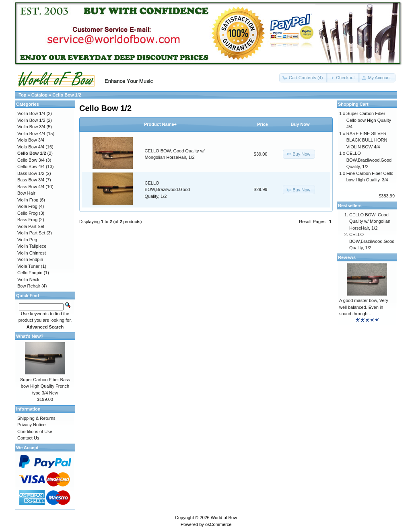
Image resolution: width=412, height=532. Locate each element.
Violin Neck (28, 279)
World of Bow (224, 518)
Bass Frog (27, 220)
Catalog (39, 95)
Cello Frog (28, 213)
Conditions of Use (35, 431)
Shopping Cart (353, 104)
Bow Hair (26, 193)
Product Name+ (160, 124)
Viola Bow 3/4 (31, 140)
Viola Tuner (28, 266)
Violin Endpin (30, 259)
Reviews (347, 257)
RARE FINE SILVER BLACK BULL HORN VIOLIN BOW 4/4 (367, 140)
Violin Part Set (31, 233)
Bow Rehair (29, 286)
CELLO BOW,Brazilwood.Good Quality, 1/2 (168, 190)
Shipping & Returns (36, 418)
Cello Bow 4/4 (31, 166)
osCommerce (218, 524)
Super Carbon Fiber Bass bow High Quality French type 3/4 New (45, 386)
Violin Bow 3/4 (31, 127)
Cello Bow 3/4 (31, 160)
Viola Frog (27, 206)
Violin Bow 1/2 (31, 120)
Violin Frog (28, 200)
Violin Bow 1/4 (31, 113)
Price (263, 124)
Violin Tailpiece (32, 246)
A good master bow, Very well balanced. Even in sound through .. (364, 307)
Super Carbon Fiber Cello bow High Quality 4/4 (369, 120)
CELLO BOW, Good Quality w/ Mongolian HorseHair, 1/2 (370, 221)
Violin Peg (27, 240)
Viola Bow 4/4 (31, 147)
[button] (303, 78)
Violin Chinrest (32, 253)
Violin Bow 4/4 (31, 134)
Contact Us (28, 438)
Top (22, 95)
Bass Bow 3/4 (31, 180)
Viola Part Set (31, 226)
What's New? (30, 336)
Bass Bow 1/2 (31, 173)
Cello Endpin (30, 273)
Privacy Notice (31, 425)
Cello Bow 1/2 (67, 95)
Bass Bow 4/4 (31, 187)
